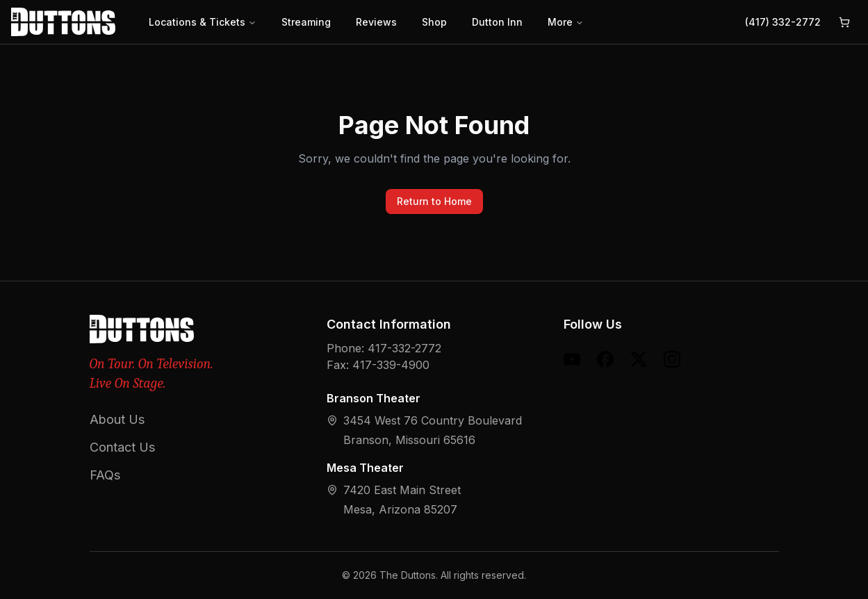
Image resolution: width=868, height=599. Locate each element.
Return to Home (434, 201)
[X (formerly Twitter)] (639, 359)
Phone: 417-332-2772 (384, 348)
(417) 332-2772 (783, 22)
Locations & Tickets (203, 22)
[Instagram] (672, 359)
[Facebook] (605, 359)
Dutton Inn (497, 22)
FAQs (105, 475)
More (566, 22)
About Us (117, 419)
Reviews (376, 22)
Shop (434, 22)
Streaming (306, 22)
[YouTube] (572, 359)
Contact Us (122, 447)
